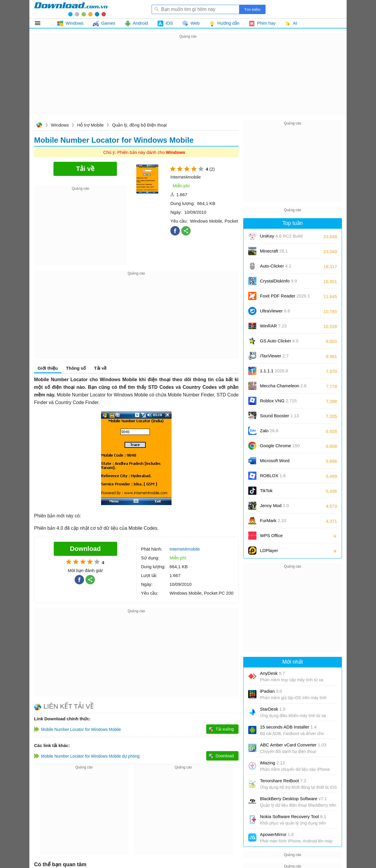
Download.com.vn (39, 126)
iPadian (271, 691)
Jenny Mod (274, 506)
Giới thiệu (48, 368)
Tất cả (41, 23)
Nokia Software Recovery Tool (293, 816)
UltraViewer (275, 311)
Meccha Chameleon (283, 386)
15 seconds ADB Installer (288, 727)
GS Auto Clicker (279, 341)
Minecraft (274, 251)
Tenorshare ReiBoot (283, 781)
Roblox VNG (278, 401)
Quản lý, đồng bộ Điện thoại (139, 125)
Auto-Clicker (276, 266)
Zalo (269, 431)
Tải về (100, 368)
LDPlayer (269, 550)
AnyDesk (272, 673)
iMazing (272, 763)
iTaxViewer (274, 356)
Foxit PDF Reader (285, 296)
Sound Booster (280, 416)
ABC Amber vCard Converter (293, 745)
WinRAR (273, 326)
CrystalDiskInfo (278, 281)
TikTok (266, 491)
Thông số (76, 368)
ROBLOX (273, 476)
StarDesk (273, 709)
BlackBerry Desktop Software (293, 799)
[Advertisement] (188, 81)
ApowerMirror (277, 834)
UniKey (281, 238)
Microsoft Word (281, 463)
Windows (60, 125)
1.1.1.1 (274, 371)
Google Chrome (280, 446)
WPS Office (271, 535)
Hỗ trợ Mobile (91, 125)
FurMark (273, 520)
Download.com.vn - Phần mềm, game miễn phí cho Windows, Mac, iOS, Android (71, 9)
